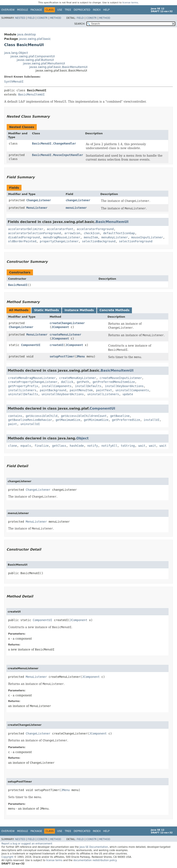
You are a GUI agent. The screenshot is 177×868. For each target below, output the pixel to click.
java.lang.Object (16, 53)
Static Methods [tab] (46, 310)
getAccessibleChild (42, 416)
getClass (59, 446)
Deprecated (82, 10)
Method (56, 18)
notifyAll (109, 446)
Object (83, 438)
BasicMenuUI (18, 285)
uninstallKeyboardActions (63, 394)
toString (128, 446)
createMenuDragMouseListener (32, 378)
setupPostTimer (62, 356)
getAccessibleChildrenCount (84, 416)
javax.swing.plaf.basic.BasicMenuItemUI (58, 67)
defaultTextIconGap (119, 233)
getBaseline (120, 416)
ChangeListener (39, 200)
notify (93, 446)
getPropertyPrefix (23, 386)
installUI (152, 420)
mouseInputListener (147, 237)
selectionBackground (99, 241)
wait (142, 446)
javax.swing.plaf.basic (35, 39)
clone (13, 446)
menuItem (91, 237)
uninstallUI (30, 424)
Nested (20, 18)
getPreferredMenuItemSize (114, 382)
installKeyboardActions (124, 386)
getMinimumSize (96, 420)
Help (106, 10)
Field (31, 18)
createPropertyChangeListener (33, 382)
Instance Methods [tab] (79, 310)
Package (36, 10)
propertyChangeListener (59, 241)
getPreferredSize (126, 420)
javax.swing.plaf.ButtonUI (35, 60)
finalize (41, 446)
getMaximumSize (68, 420)
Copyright (7, 857)
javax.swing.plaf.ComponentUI (33, 56)
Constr (42, 18)
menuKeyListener (115, 237)
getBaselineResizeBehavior (30, 420)
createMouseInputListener (121, 378)
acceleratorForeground (95, 229)
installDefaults (88, 386)
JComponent (60, 327)
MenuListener (37, 208)
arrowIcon (72, 233)
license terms (130, 3)
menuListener (76, 208)
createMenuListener (66, 335)
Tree (68, 10)
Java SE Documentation (94, 847)
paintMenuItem (81, 390)
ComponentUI (31, 345)
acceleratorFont (60, 229)
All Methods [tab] (19, 310)
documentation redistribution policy (95, 860)
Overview (8, 10)
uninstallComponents (132, 390)
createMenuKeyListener (78, 378)
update (128, 394)
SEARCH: (80, 24)
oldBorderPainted (22, 241)
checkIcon (92, 233)
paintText (104, 390)
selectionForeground (136, 241)
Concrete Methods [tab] (115, 310)
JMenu (80, 356)
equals (26, 446)
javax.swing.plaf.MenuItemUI (44, 63)
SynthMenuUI (14, 82)
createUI (57, 345)
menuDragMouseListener (62, 237)
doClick (67, 382)
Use (60, 10)
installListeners (22, 390)
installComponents (56, 386)
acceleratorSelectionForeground (35, 233)
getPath (83, 382)
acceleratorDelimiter (26, 229)
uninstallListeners (103, 394)
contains (15, 416)
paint (13, 424)
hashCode (77, 446)
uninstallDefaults (23, 394)
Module (23, 10)
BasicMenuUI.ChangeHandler (54, 143)
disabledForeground (24, 237)
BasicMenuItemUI (31, 94)
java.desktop (27, 34)
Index (97, 10)
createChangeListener (67, 323)
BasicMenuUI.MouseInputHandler (58, 155)
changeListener (78, 200)
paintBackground (53, 390)
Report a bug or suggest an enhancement (27, 844)
